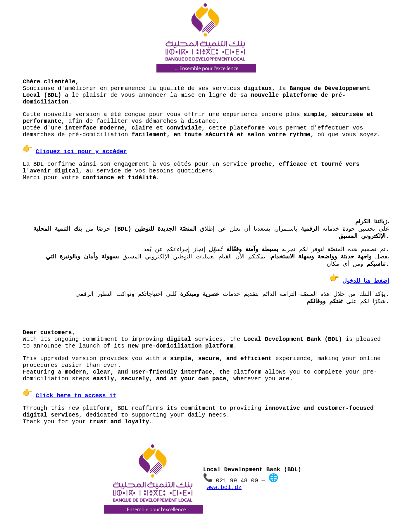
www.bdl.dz (224, 487)
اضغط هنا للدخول (366, 281)
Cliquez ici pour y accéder (81, 152)
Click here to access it (76, 396)
